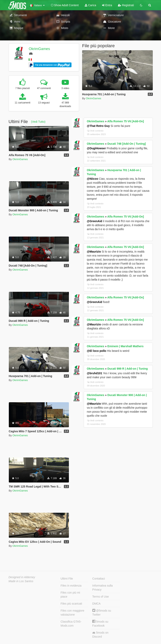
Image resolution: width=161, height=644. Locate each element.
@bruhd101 (95, 373)
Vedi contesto (95, 131)
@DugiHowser (96, 148)
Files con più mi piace (70, 595)
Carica (90, 5)
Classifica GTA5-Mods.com (71, 624)
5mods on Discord (100, 635)
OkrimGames (39, 49)
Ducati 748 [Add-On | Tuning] (127, 144)
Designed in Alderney (22, 577)
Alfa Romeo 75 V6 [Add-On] (126, 121)
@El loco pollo (97, 351)
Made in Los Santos (21, 581)
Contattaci (99, 579)
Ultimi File (67, 579)
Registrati (126, 5)
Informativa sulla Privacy (103, 588)
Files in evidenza (71, 586)
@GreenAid (95, 221)
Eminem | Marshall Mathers (125, 346)
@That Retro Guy (98, 126)
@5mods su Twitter (102, 612)
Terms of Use (101, 597)
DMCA (96, 604)
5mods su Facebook (100, 623)
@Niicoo (93, 179)
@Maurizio (94, 252)
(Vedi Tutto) (38, 122)
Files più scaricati (71, 604)
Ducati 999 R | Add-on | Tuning (128, 369)
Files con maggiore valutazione (72, 613)
